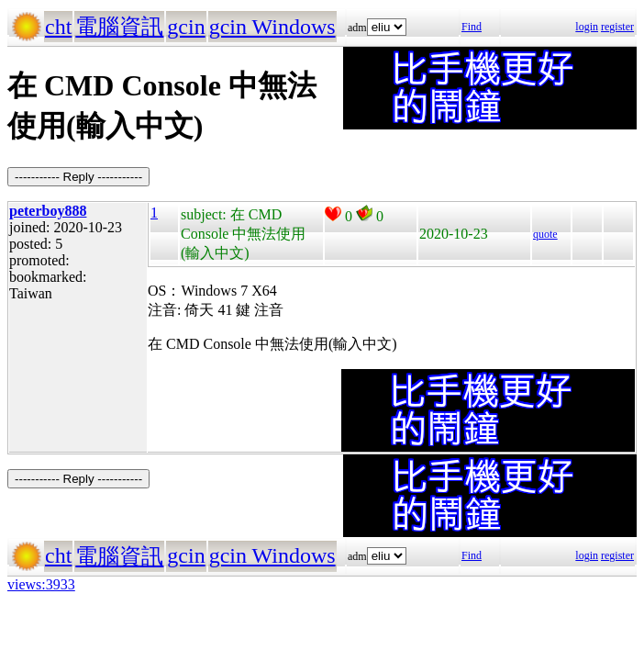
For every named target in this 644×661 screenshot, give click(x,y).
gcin (186, 27)
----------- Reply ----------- (78, 177)
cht (58, 27)
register (617, 27)
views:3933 (41, 584)
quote (545, 234)
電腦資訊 (119, 27)
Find (472, 27)
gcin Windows (272, 27)
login (587, 27)
